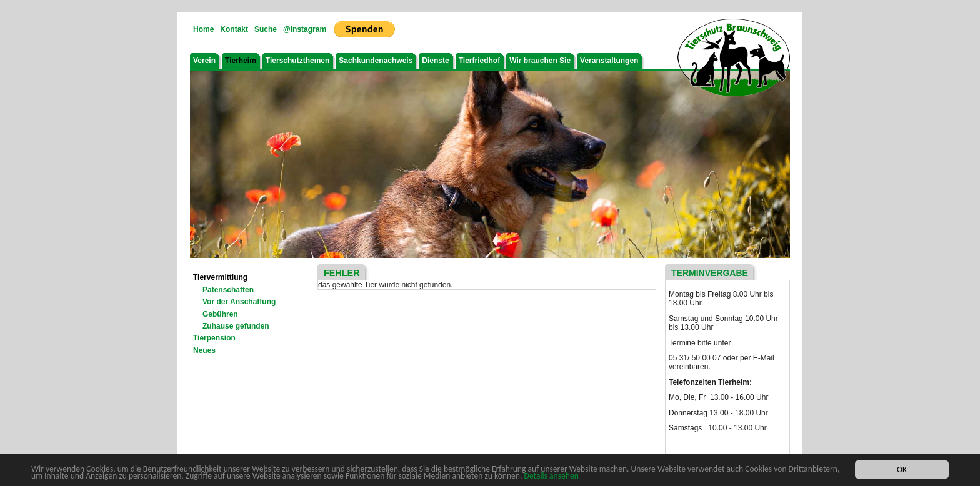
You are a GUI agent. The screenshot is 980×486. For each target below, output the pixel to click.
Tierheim (241, 61)
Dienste (435, 61)
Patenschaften (228, 290)
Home (203, 29)
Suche (266, 29)
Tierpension (214, 338)
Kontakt (234, 29)
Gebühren (220, 314)
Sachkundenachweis (376, 61)
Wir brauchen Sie (540, 61)
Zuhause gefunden (236, 326)
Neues (204, 350)
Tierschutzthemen (297, 61)
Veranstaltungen (609, 61)
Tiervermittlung (220, 277)
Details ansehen (552, 476)
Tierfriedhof (479, 61)
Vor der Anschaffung (239, 302)
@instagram (305, 29)
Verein (204, 61)
